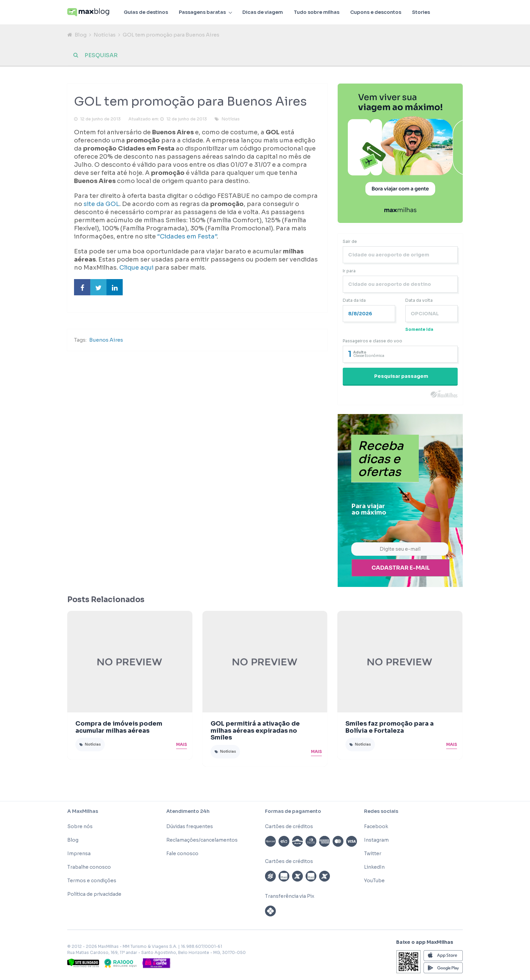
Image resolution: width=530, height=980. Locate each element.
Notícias (105, 35)
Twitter (373, 853)
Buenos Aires (106, 340)
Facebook (376, 826)
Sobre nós (80, 826)
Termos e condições (92, 881)
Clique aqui (137, 268)
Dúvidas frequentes (190, 826)
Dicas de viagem (263, 12)
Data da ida (354, 300)
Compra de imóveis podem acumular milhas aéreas (119, 727)
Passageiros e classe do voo (372, 341)
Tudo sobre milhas (317, 12)
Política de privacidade (94, 894)
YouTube (374, 881)
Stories (421, 12)
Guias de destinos (146, 12)
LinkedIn (374, 867)
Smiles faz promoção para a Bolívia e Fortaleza (390, 727)
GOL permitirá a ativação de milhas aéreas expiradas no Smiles (255, 731)
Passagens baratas (202, 12)
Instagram (376, 840)
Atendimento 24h (188, 811)
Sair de (350, 241)
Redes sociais (381, 811)
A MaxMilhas (83, 811)
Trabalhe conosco (89, 867)
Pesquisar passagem (401, 376)
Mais (182, 744)
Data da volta (419, 300)
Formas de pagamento (293, 811)
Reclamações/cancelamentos (202, 840)
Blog (81, 35)
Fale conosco (182, 853)
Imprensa (79, 853)
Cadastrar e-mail (401, 568)
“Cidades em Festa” (187, 236)
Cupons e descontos (376, 12)
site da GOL (101, 204)
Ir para (349, 271)
